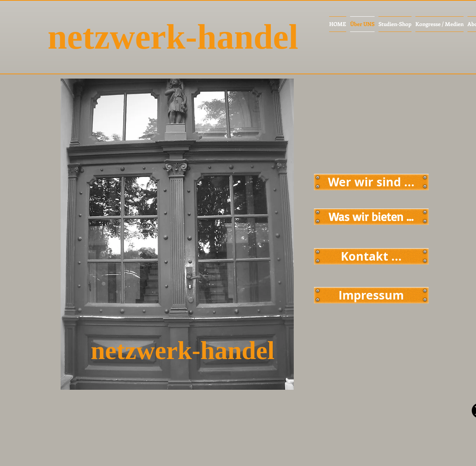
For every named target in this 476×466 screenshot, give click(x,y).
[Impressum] (371, 295)
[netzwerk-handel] (187, 37)
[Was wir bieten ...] (371, 217)
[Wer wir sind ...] (371, 182)
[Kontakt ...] (371, 256)
